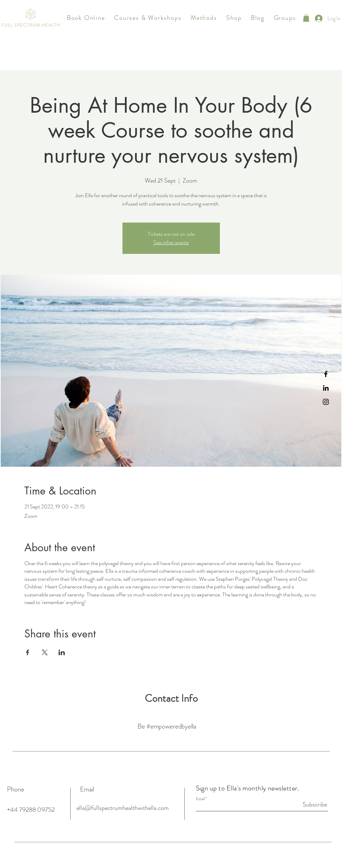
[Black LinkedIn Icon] (326, 388)
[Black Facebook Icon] (326, 374)
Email (200, 799)
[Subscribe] (309, 804)
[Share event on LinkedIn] (62, 652)
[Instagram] (326, 402)
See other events (171, 242)
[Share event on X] (45, 652)
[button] (148, 18)
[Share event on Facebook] (28, 652)
